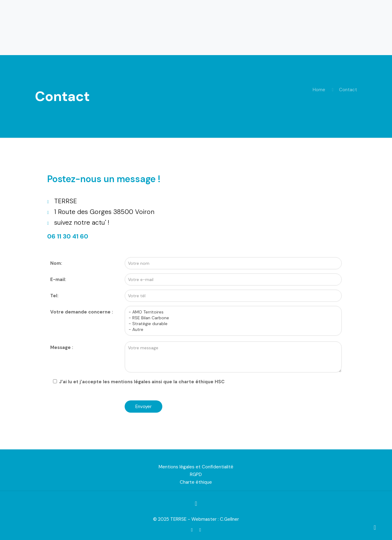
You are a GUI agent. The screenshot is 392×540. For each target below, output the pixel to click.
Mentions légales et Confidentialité (196, 467)
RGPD (196, 474)
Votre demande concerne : (82, 312)
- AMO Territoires (231, 312)
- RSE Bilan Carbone (231, 318)
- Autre (231, 330)
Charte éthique (196, 482)
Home (319, 90)
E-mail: (58, 279)
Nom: (56, 263)
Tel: (54, 296)
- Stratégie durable (231, 324)
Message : (62, 347)
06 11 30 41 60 (68, 236)
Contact (348, 90)
